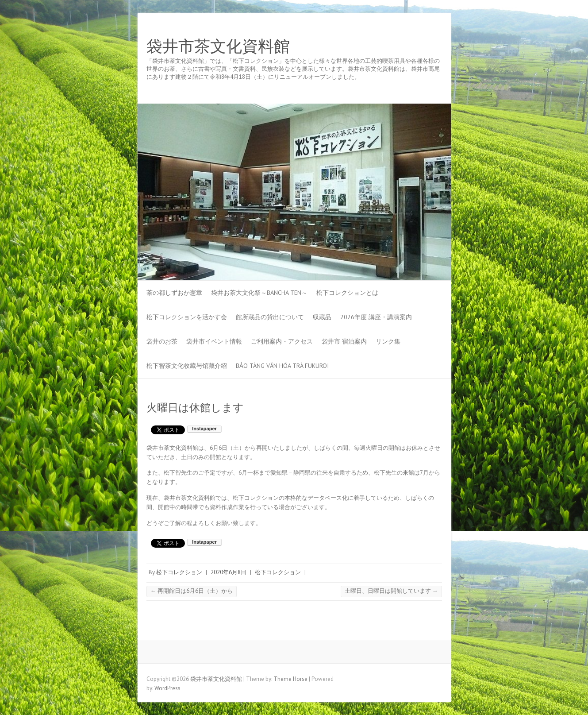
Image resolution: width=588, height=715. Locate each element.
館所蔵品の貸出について (270, 317)
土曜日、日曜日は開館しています (391, 591)
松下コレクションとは (347, 293)
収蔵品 (322, 317)
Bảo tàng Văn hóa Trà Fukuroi (282, 366)
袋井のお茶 (162, 341)
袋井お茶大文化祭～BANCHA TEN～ (259, 293)
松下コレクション (179, 572)
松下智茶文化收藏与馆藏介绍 (187, 366)
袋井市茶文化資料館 (218, 46)
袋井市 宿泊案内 (344, 341)
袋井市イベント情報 (214, 341)
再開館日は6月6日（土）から (192, 591)
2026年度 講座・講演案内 (376, 317)
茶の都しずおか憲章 (174, 293)
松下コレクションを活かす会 (187, 317)
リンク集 (388, 341)
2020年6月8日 (229, 572)
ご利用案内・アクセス (282, 341)
